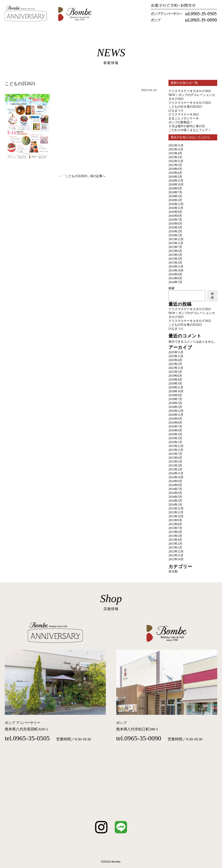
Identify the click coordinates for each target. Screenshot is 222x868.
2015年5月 (175, 255)
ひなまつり (176, 111)
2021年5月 (175, 165)
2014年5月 (175, 497)
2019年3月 (175, 177)
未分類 (173, 571)
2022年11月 (176, 161)
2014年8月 (175, 278)
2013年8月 (175, 524)
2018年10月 (176, 185)
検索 (171, 288)
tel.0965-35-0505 (27, 738)
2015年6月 (175, 251)
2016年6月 (175, 224)
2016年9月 (175, 212)
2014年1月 (175, 505)
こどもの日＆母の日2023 (185, 107)
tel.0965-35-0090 (139, 738)
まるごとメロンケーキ (184, 118)
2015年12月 (176, 239)
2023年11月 (176, 149)
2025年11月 (176, 145)
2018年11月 (176, 181)
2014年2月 (175, 501)
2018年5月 (175, 196)
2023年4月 (175, 153)
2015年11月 (176, 243)
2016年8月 (175, 216)
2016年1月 (175, 235)
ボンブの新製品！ (181, 122)
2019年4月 (175, 173)
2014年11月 (176, 267)
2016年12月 (176, 204)
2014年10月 (176, 270)
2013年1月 (175, 548)
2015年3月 (175, 259)
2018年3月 (175, 200)
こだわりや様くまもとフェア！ (190, 130)
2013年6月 (175, 532)
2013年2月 (175, 544)
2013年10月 (176, 516)
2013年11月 (176, 512)
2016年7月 (175, 220)
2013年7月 (175, 528)
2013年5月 (175, 536)
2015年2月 (175, 263)
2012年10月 (176, 559)
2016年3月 (175, 228)
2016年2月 (175, 231)
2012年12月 (176, 552)
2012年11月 (176, 555)
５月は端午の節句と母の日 (187, 126)
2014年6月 (175, 493)
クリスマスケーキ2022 (184, 114)
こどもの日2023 (76, 176)
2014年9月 (175, 274)
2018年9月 (175, 188)
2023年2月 (175, 157)
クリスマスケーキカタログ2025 (190, 91)
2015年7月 (175, 247)
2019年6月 (175, 169)
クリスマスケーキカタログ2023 (190, 103)
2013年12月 (176, 509)
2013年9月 (175, 520)
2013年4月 (175, 540)
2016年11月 (176, 208)
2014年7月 (175, 282)
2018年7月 (175, 192)
